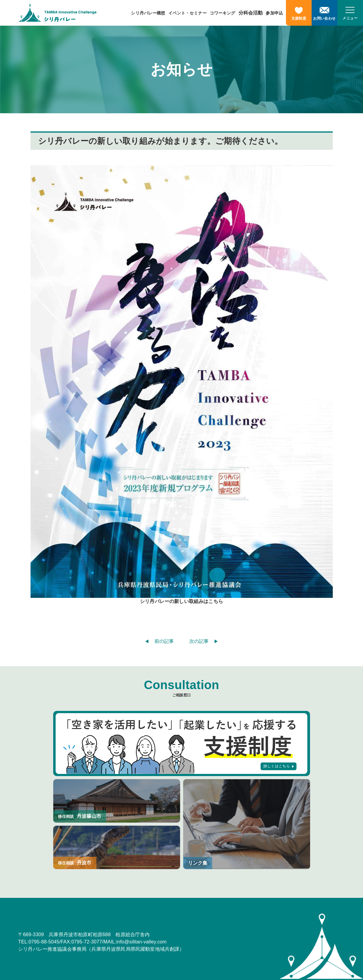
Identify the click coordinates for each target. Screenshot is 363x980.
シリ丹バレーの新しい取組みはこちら (181, 601)
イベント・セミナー (188, 13)
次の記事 (199, 641)
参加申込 (274, 13)
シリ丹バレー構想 (148, 13)
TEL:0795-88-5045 (39, 942)
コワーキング (223, 13)
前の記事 (164, 641)
